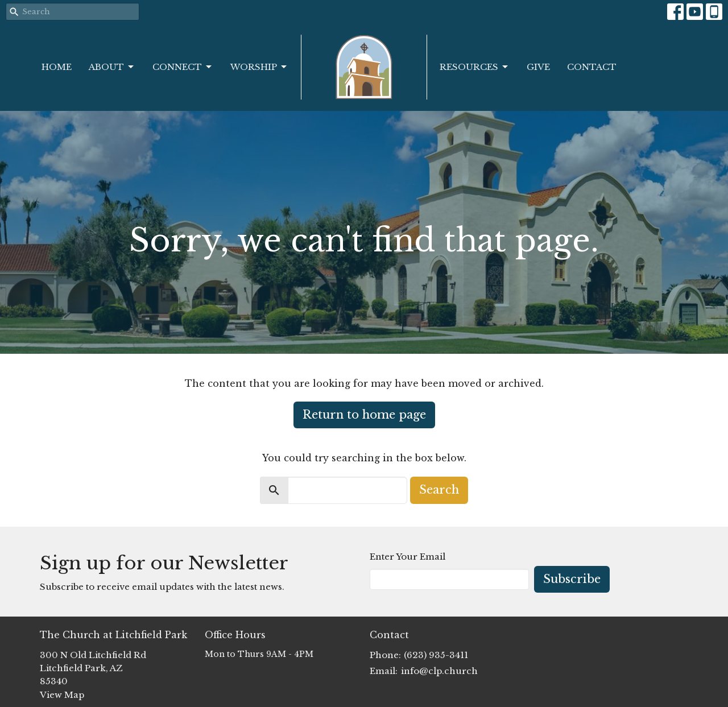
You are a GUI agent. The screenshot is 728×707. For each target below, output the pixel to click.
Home (57, 67)
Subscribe (572, 579)
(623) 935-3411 (436, 655)
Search (439, 490)
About (112, 67)
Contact (592, 67)
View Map (62, 695)
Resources (475, 67)
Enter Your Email (408, 557)
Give (538, 67)
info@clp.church (439, 671)
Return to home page (364, 415)
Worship (259, 67)
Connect (183, 67)
